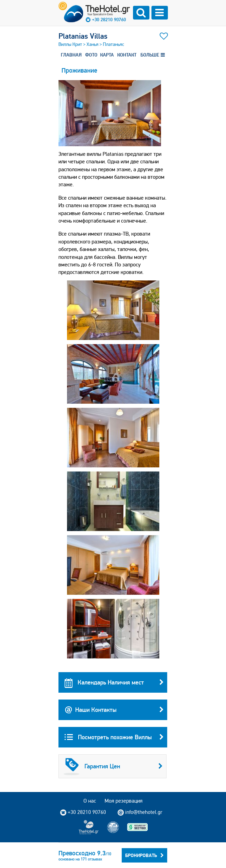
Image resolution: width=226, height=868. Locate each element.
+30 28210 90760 (109, 20)
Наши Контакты (114, 710)
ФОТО (91, 55)
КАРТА (107, 55)
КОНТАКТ (127, 55)
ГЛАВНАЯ (71, 55)
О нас (90, 801)
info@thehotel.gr (140, 812)
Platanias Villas (83, 36)
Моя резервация (124, 801)
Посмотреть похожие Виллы (114, 737)
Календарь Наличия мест (114, 682)
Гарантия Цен (113, 766)
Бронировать (144, 855)
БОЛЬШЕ (153, 55)
